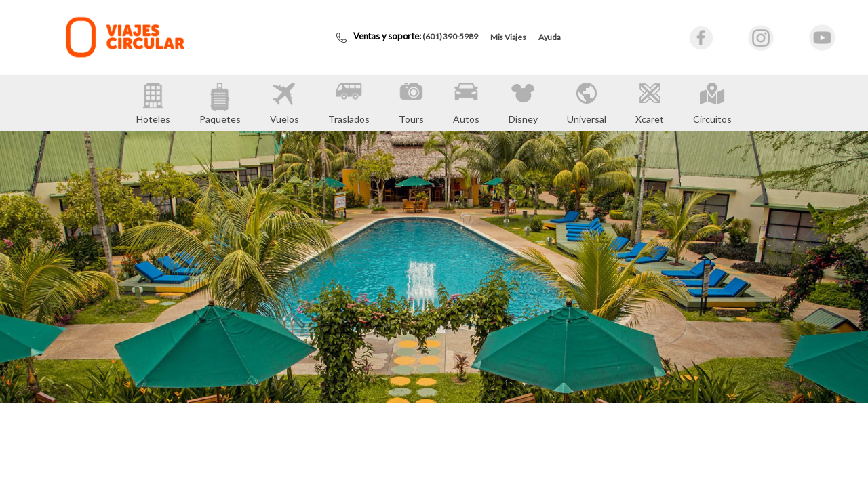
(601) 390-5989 (450, 36)
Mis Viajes (508, 37)
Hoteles (153, 103)
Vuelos (284, 103)
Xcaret (650, 103)
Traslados (349, 103)
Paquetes (220, 103)
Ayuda (550, 37)
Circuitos (712, 103)
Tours (411, 103)
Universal (587, 103)
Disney (523, 103)
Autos (466, 103)
